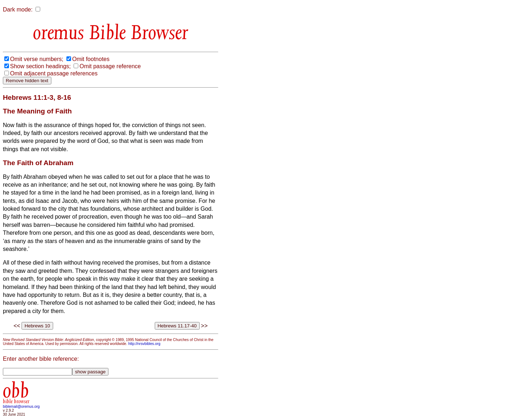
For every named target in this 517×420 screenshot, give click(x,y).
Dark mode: (18, 10)
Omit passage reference (110, 66)
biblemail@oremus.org (21, 407)
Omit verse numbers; (37, 59)
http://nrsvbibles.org (144, 344)
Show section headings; (40, 66)
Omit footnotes (91, 59)
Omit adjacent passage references (54, 73)
